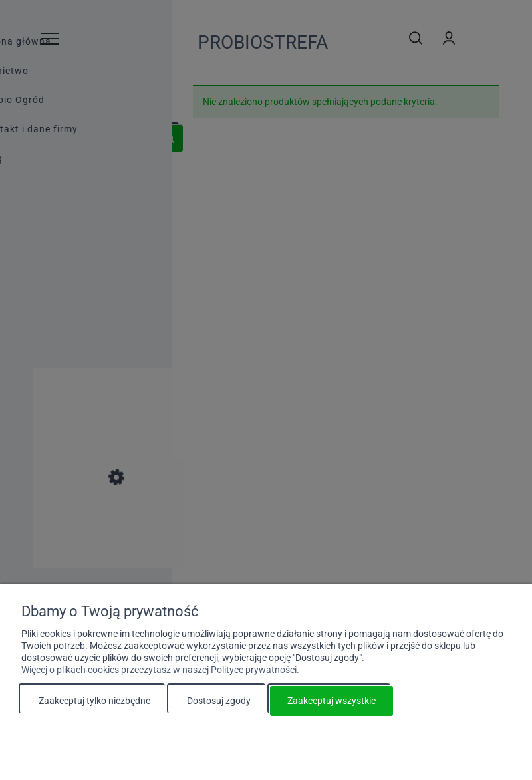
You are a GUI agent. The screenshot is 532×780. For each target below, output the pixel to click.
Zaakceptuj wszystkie (332, 701)
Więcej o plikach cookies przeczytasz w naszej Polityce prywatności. (160, 670)
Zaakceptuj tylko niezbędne (94, 701)
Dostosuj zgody (219, 701)
